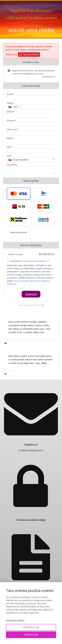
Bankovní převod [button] (19, 232)
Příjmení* (11, 120)
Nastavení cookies (15, 620)
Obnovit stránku (29, 55)
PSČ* (9, 147)
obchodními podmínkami (35, 261)
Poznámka (12, 165)
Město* (10, 138)
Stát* (9, 156)
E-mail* (10, 94)
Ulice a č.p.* (13, 129)
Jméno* (11, 112)
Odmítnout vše (31, 627)
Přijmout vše (31, 635)
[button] (19, 193)
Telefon (10, 103)
